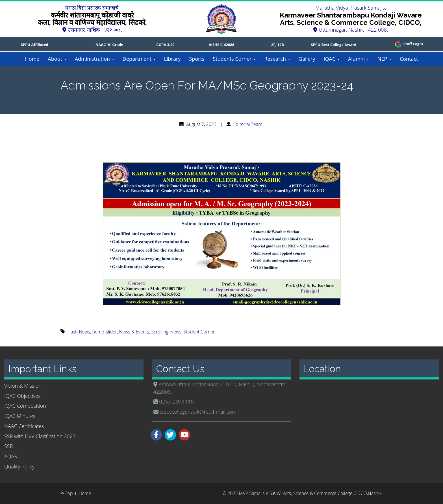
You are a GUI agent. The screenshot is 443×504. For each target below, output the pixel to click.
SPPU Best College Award (334, 45)
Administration (95, 59)
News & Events (134, 332)
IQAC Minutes (20, 416)
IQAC (331, 59)
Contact (409, 59)
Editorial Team (248, 124)
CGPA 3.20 (165, 45)
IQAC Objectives (22, 396)
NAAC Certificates (24, 426)
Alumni (359, 59)
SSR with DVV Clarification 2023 (40, 436)
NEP (384, 59)
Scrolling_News (166, 332)
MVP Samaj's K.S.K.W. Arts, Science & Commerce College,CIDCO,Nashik (310, 493)
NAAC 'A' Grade (109, 45)
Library (172, 59)
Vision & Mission (23, 386)
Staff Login (408, 44)
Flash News (79, 332)
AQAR (11, 456)
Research (277, 59)
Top (67, 493)
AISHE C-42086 (222, 45)
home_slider (105, 332)
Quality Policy (19, 466)
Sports (197, 59)
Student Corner (199, 332)
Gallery (307, 59)
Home (32, 59)
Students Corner (234, 59)
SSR (8, 446)
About (57, 59)
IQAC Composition (25, 406)
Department (139, 59)
